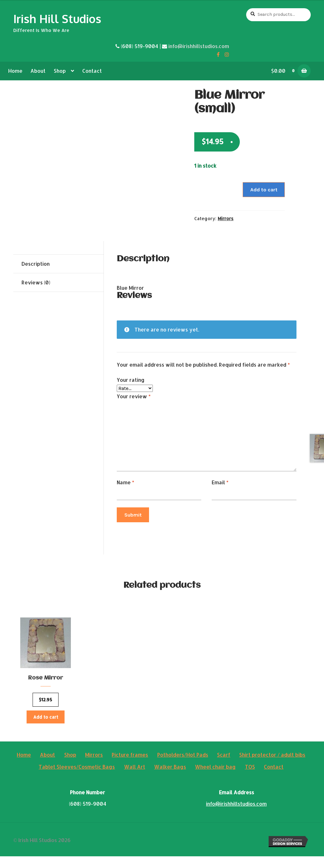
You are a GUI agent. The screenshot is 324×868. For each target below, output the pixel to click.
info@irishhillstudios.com (199, 46)
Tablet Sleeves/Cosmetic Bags (77, 778)
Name (125, 482)
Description (36, 264)
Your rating (131, 380)
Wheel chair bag (215, 778)
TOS (250, 778)
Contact (92, 71)
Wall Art (135, 778)
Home (15, 71)
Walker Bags (170, 778)
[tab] (59, 264)
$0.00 (287, 71)
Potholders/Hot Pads (183, 766)
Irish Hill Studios (57, 19)
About (38, 71)
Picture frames (130, 766)
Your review (134, 396)
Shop (60, 71)
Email (220, 482)
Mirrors (226, 218)
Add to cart (264, 190)
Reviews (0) (36, 282)
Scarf (224, 766)
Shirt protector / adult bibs (272, 766)
